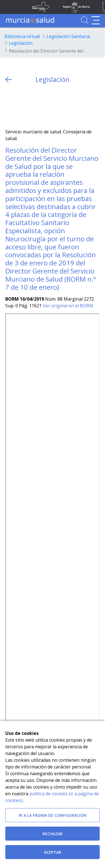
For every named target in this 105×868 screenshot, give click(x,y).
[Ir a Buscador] (85, 20)
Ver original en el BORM (68, 306)
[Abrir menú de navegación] (96, 20)
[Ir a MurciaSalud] (30, 20)
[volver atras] (9, 80)
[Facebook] (21, 106)
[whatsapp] (32, 106)
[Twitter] (10, 106)
